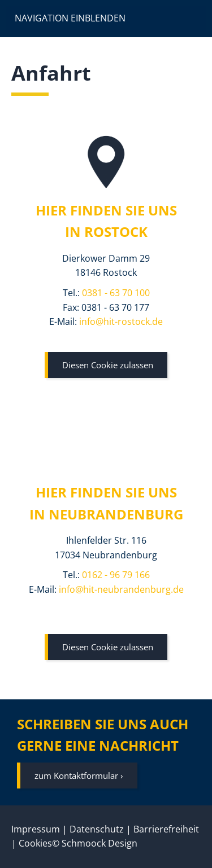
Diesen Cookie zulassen (108, 365)
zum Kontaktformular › (79, 776)
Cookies (35, 843)
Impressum (36, 829)
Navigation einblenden (70, 18)
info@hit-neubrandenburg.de (121, 589)
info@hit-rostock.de (121, 321)
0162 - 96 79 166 (116, 575)
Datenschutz (97, 829)
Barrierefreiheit (166, 829)
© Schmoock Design (95, 843)
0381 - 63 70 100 (116, 293)
